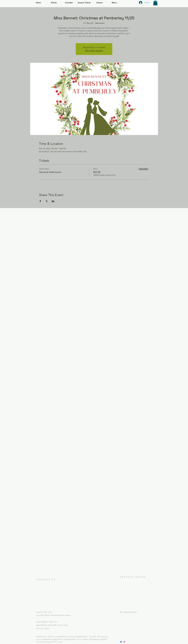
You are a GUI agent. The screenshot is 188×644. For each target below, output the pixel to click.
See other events (94, 51)
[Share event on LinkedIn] (53, 201)
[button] (155, 3)
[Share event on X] (47, 201)
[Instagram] (124, 642)
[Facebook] (121, 642)
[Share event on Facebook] (40, 201)
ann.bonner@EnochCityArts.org (52, 625)
